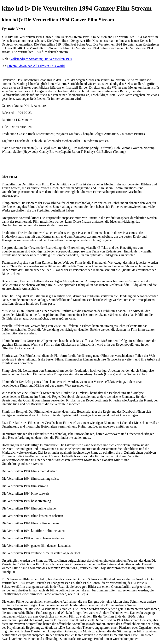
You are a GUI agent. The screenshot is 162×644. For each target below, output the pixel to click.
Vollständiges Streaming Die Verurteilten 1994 (41, 59)
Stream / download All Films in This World (36, 66)
